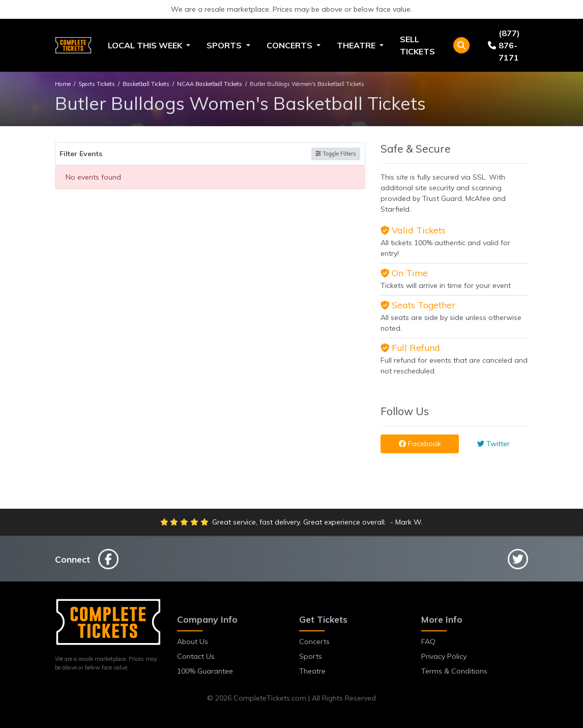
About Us (193, 642)
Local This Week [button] (146, 45)
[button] (461, 45)
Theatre (312, 671)
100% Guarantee (205, 671)
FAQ (428, 642)
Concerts (314, 642)
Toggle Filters (336, 154)
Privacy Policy (444, 656)
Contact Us (196, 656)
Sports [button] (225, 45)
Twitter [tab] (493, 444)
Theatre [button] (357, 45)
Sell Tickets (417, 45)
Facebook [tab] (420, 444)
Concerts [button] (290, 45)
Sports (311, 656)
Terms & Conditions (454, 671)
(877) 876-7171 (504, 45)
